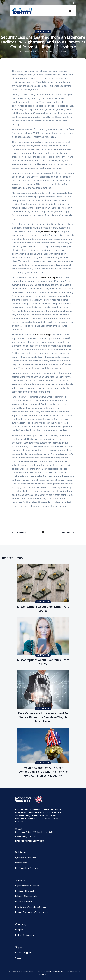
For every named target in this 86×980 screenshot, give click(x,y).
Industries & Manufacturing (27, 896)
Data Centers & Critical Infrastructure (31, 907)
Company (19, 930)
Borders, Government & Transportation (31, 912)
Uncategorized (43, 31)
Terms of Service (44, 971)
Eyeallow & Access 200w (26, 857)
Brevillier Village (49, 231)
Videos (18, 958)
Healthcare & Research (25, 891)
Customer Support (23, 953)
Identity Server (21, 863)
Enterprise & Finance (24, 902)
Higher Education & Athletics (27, 886)
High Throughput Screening (27, 868)
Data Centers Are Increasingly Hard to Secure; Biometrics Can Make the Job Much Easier (43, 717)
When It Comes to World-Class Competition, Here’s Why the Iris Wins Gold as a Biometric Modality (43, 772)
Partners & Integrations (25, 935)
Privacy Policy (59, 971)
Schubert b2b (43, 974)
